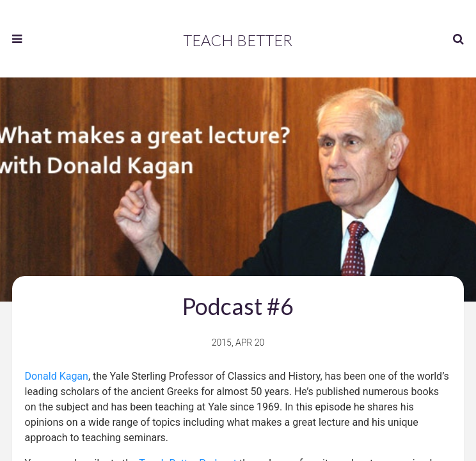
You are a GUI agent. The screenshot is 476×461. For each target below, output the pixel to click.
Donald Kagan (57, 376)
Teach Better (238, 40)
